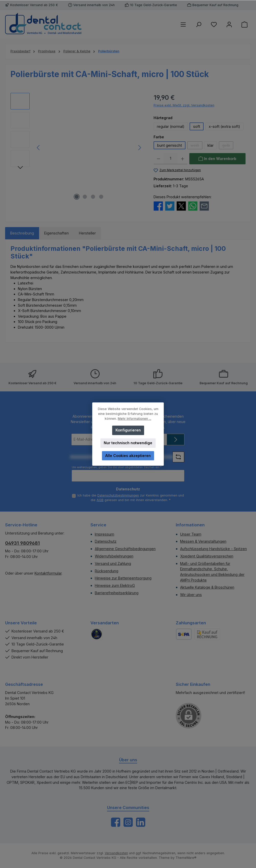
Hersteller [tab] (87, 233)
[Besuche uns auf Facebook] (116, 822)
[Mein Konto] (229, 24)
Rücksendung (107, 571)
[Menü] (183, 24)
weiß (196, 146)
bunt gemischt (170, 145)
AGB (100, 500)
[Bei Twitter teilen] (170, 206)
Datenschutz (106, 541)
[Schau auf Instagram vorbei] (128, 822)
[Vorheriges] (39, 148)
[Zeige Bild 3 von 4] (93, 197)
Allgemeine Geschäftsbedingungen (125, 549)
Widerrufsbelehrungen (114, 556)
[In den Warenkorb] (217, 159)
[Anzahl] (171, 159)
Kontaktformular (48, 573)
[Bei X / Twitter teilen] (181, 206)
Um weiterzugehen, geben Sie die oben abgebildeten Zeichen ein (117, 467)
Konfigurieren (128, 430)
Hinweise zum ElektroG (115, 585)
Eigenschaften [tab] (56, 233)
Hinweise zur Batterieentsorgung (123, 578)
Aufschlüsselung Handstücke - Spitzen (213, 549)
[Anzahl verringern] (159, 159)
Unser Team (191, 534)
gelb (228, 146)
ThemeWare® (186, 858)
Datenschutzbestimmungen (118, 495)
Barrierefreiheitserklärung (117, 593)
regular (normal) (171, 126)
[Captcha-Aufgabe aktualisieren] (178, 457)
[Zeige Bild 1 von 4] (77, 197)
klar (211, 145)
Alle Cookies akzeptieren (128, 456)
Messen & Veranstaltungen (203, 541)
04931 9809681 (22, 543)
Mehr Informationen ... (135, 419)
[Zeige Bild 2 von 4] (85, 197)
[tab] (22, 233)
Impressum (104, 534)
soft (197, 126)
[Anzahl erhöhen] (183, 159)
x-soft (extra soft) (224, 126)
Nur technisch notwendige (128, 443)
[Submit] (176, 439)
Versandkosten (116, 853)
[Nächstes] (139, 148)
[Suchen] (199, 24)
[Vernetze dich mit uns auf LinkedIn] (141, 822)
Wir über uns (191, 595)
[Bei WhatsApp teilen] (193, 206)
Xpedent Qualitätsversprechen (207, 556)
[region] (77, 148)
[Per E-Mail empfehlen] (204, 206)
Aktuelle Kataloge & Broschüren (207, 587)
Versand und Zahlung (113, 563)
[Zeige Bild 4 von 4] (101, 197)
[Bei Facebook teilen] (158, 206)
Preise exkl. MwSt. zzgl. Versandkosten (184, 105)
